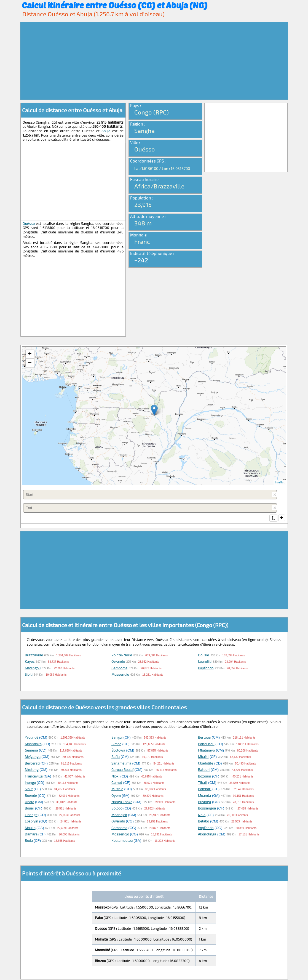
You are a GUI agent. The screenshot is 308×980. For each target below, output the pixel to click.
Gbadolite (206, 764)
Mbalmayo (206, 751)
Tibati (203, 783)
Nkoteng (32, 770)
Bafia (116, 757)
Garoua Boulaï (122, 770)
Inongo (30, 783)
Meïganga (33, 757)
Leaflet (280, 482)
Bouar (30, 809)
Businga (204, 802)
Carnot (117, 783)
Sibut (29, 789)
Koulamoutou (122, 841)
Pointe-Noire (122, 656)
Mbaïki (203, 757)
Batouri (204, 770)
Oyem (116, 796)
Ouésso (29, 223)
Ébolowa (118, 751)
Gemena (31, 751)
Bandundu (206, 744)
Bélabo (203, 822)
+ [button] (30, 354)
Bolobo (117, 809)
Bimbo (116, 744)
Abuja (106, 131)
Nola (202, 815)
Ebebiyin (32, 822)
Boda (29, 841)
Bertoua (204, 738)
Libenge (31, 815)
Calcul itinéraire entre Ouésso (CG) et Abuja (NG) (115, 5)
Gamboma (119, 669)
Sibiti (29, 675)
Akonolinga (207, 835)
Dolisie (203, 656)
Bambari (205, 789)
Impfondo (206, 669)
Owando (118, 662)
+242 (141, 260)
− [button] (30, 363)
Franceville (34, 777)
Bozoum (204, 777)
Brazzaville (34, 656)
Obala (30, 802)
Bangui (117, 738)
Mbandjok (119, 815)
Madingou (33, 669)
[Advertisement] (154, 61)
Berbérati (32, 764)
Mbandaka (33, 744)
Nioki (115, 777)
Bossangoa (207, 809)
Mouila (30, 828)
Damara (31, 835)
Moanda (204, 796)
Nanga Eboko (122, 802)
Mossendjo (120, 675)
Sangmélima (121, 764)
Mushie (117, 789)
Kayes (30, 662)
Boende (31, 796)
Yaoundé (32, 738)
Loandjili (205, 662)
